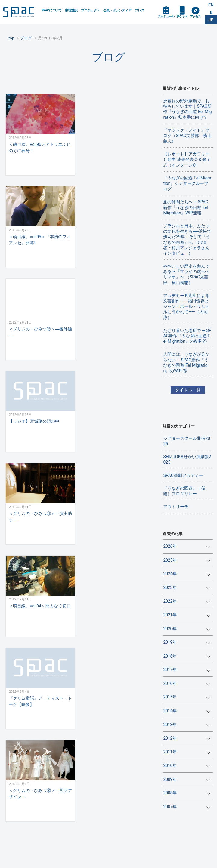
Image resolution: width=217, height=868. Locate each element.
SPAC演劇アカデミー (183, 475)
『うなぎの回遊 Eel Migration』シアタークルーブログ (187, 183)
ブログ (108, 57)
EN (211, 5)
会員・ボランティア (117, 10)
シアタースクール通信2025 (187, 441)
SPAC (20, 12)
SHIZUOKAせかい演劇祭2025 (187, 459)
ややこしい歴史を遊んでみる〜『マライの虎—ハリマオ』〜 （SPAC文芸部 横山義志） (186, 274)
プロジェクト (90, 10)
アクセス (195, 16)
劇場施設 (71, 10)
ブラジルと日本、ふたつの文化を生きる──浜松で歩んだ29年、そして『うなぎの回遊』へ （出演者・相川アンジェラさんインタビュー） (187, 239)
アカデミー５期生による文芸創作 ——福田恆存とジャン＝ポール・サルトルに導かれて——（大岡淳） (186, 307)
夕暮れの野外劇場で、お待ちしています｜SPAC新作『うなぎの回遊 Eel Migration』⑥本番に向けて (187, 109)
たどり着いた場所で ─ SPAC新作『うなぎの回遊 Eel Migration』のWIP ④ (187, 336)
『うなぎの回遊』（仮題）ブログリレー (184, 491)
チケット (182, 16)
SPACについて (51, 10)
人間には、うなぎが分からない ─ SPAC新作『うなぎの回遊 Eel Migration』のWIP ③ (186, 362)
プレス (139, 10)
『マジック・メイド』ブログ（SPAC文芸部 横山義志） (187, 136)
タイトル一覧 (188, 390)
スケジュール (166, 16)
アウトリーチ (176, 507)
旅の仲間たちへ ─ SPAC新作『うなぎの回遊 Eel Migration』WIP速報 (186, 207)
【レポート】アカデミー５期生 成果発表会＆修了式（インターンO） (187, 159)
